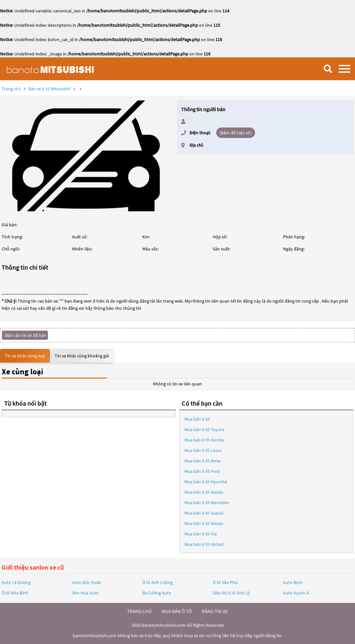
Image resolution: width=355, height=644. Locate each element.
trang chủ (139, 611)
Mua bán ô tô (197, 419)
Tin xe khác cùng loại (25, 356)
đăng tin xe (215, 611)
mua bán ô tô (177, 611)
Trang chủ (11, 89)
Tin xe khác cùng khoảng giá (82, 356)
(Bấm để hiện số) (236, 133)
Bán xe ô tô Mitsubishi (49, 89)
